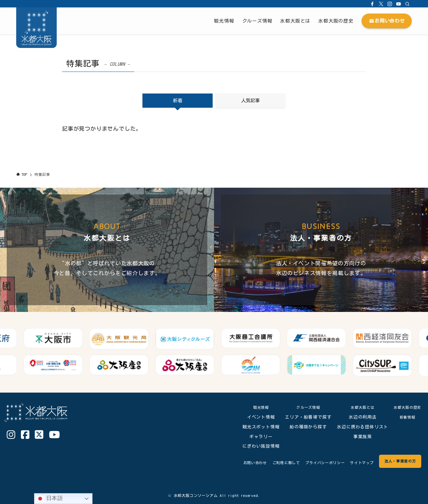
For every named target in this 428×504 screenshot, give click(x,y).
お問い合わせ (229, 463)
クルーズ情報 (303, 407)
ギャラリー (256, 437)
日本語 (50, 499)
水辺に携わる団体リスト (358, 427)
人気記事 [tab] (250, 101)
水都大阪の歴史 (405, 407)
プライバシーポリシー (310, 463)
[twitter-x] (381, 4)
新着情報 (405, 417)
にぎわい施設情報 (256, 446)
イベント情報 (256, 417)
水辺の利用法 (358, 417)
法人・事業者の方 (397, 461)
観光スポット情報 (256, 427)
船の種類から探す (303, 427)
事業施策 (358, 437)
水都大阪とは (358, 407)
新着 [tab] (178, 101)
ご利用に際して (265, 463)
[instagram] (390, 4)
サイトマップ (353, 463)
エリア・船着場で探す (303, 417)
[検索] (407, 4)
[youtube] (399, 4)
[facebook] (372, 4)
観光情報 (256, 407)
